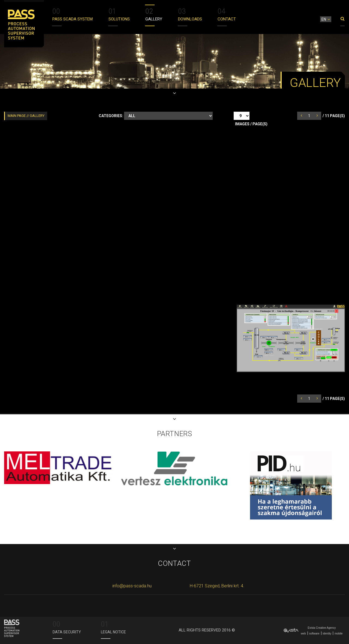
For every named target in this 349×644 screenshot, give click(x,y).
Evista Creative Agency (322, 628)
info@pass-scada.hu (132, 586)
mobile (339, 634)
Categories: (111, 116)
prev (304, 116)
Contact (227, 14)
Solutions (119, 14)
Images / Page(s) (251, 124)
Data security (67, 627)
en (324, 19)
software (314, 634)
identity (327, 634)
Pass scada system (73, 14)
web (303, 634)
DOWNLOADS (190, 14)
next (320, 116)
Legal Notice (113, 627)
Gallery (154, 14)
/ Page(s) (334, 116)
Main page (17, 116)
